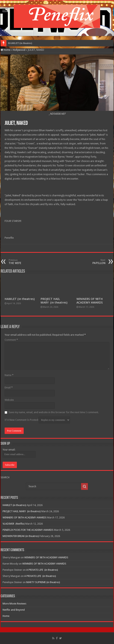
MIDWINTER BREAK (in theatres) (21, 536)
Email (9, 387)
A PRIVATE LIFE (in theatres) (42, 570)
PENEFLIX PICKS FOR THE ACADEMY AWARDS (28, 530)
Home (6, 50)
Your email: (9, 450)
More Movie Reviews (14, 604)
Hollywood (19, 50)
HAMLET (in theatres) (20, 43)
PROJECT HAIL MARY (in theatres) (54, 301)
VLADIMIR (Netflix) (14, 524)
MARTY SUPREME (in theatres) (43, 582)
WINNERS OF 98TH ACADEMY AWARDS (90, 301)
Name (9, 375)
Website (9, 400)
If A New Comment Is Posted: (37, 420)
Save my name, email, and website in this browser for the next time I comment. (54, 412)
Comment (11, 340)
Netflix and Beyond (14, 610)
